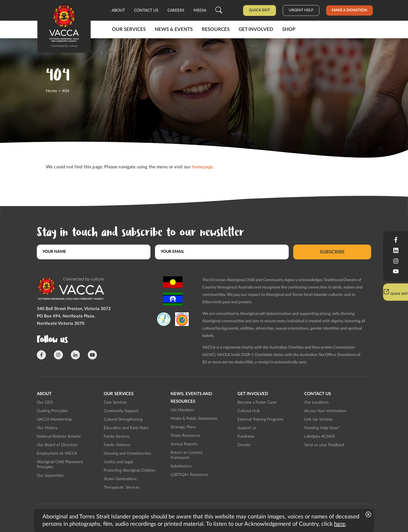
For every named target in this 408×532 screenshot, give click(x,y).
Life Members (182, 410)
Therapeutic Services (122, 488)
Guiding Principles (52, 411)
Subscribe (332, 252)
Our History (47, 428)
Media (200, 10)
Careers (176, 10)
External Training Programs (260, 419)
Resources (216, 29)
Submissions (181, 466)
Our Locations (316, 402)
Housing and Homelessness (127, 453)
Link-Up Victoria (318, 419)
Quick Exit (260, 10)
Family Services (117, 436)
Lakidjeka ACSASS (320, 436)
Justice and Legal (118, 462)
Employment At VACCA (57, 453)
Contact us (146, 10)
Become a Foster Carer (257, 402)
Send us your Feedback (324, 445)
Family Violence (117, 445)
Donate (244, 445)
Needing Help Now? (322, 428)
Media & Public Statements (194, 419)
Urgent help (301, 10)
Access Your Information (325, 411)
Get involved (256, 29)
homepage (202, 167)
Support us (247, 428)
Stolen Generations (120, 479)
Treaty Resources (185, 436)
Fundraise (246, 436)
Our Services (129, 29)
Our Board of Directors (57, 445)
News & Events (174, 29)
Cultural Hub (249, 411)
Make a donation (349, 10)
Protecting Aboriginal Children (130, 470)
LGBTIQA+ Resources (189, 475)
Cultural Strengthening (123, 419)
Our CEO (45, 402)
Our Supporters (50, 476)
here (340, 524)
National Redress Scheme (59, 436)
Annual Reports (184, 444)
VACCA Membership (54, 419)
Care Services (115, 402)
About (118, 10)
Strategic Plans (183, 427)
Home (52, 91)
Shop (289, 29)
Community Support (121, 411)
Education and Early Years (126, 428)
